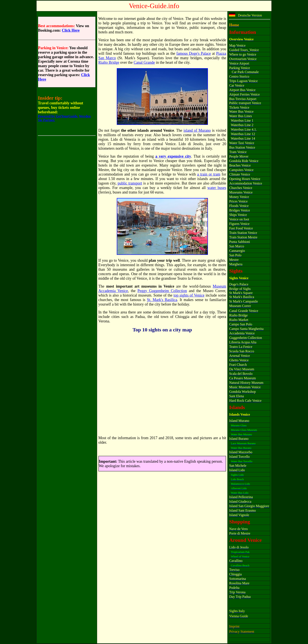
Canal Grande (144, 62)
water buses (217, 188)
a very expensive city (173, 156)
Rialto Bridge (109, 62)
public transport (130, 183)
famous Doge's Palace (194, 53)
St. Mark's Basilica (162, 300)
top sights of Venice (189, 295)
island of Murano (197, 130)
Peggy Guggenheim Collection (162, 291)
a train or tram (209, 174)
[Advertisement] (67, 213)
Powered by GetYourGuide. (58, 116)
